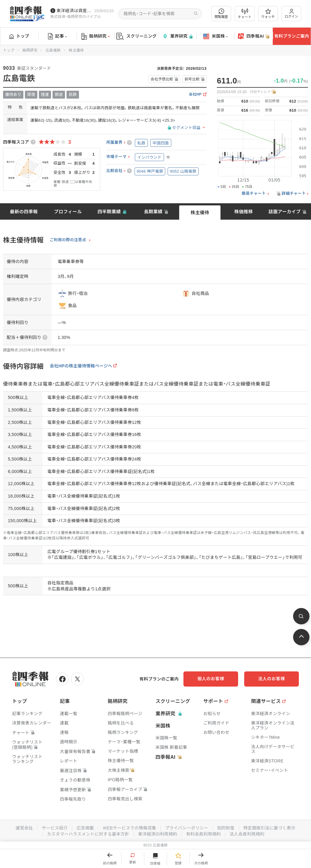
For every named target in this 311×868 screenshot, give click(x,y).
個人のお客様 (211, 679)
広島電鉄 (53, 50)
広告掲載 (85, 828)
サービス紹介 (55, 828)
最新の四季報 (24, 212)
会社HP (195, 95)
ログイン (292, 14)
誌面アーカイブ (285, 212)
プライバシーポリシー (187, 828)
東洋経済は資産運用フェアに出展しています (74, 11)
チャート (245, 14)
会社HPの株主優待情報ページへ (81, 366)
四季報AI (254, 36)
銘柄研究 (96, 36)
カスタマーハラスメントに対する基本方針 (88, 834)
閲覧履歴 (221, 14)
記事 (58, 36)
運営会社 (24, 828)
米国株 (215, 36)
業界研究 (177, 36)
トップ (19, 36)
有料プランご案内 (292, 36)
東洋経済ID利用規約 (158, 834)
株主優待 (200, 213)
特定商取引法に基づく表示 (269, 828)
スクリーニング (137, 36)
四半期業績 (109, 212)
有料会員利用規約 (203, 834)
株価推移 (243, 212)
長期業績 (153, 212)
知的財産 (226, 828)
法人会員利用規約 (247, 834)
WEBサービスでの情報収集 (129, 828)
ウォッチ (268, 14)
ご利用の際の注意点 (68, 240)
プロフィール (68, 212)
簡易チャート (254, 194)
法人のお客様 (272, 679)
